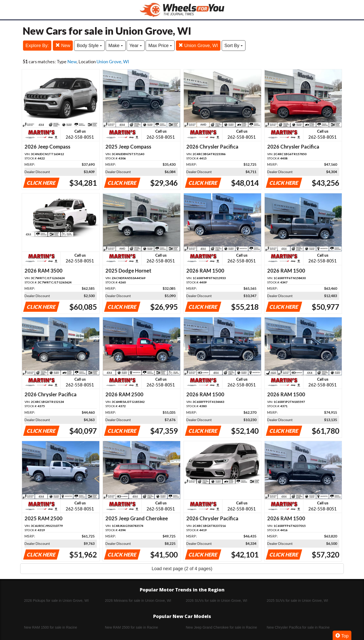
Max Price (160, 46)
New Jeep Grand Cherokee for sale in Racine (221, 627)
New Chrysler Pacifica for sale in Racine (298, 627)
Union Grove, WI (198, 45)
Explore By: (37, 46)
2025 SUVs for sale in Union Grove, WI (297, 601)
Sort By (234, 46)
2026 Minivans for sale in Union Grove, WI (138, 601)
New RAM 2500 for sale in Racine (131, 627)
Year (136, 46)
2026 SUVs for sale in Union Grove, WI (217, 601)
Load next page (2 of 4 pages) (182, 569)
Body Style (89, 46)
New (63, 45)
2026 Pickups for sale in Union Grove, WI (56, 601)
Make (116, 46)
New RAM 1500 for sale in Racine (51, 627)
